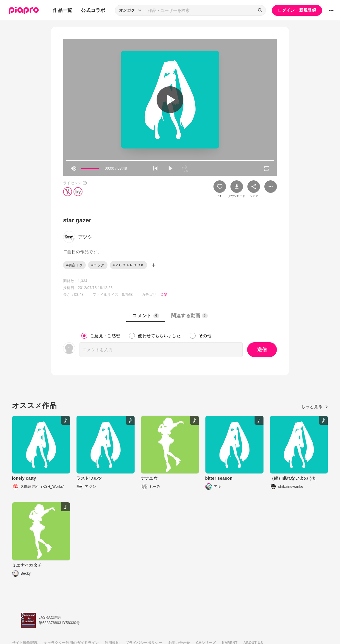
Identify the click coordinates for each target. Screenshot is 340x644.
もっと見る (315, 407)
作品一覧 (62, 10)
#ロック (98, 265)
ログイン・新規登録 (297, 10)
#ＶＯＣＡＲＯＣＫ (129, 265)
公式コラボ (93, 10)
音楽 (164, 295)
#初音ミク (74, 265)
